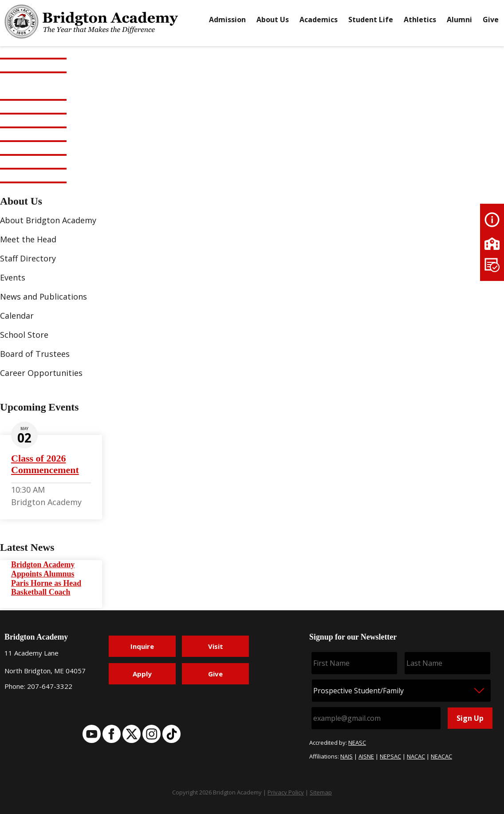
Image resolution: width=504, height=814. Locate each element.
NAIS (346, 756)
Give (491, 20)
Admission (227, 20)
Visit (216, 646)
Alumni (459, 20)
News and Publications (43, 296)
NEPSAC (390, 756)
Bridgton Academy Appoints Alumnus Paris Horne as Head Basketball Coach (46, 579)
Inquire (142, 646)
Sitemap (321, 792)
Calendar (17, 316)
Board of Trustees (35, 354)
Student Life (371, 20)
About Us (273, 20)
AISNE (366, 756)
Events (13, 277)
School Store (24, 335)
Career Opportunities (41, 373)
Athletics (420, 20)
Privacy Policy (286, 792)
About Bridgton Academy (48, 220)
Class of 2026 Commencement (45, 464)
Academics (319, 20)
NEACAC (441, 756)
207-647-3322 (50, 686)
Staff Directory (28, 258)
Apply (142, 674)
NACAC (416, 756)
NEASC (357, 743)
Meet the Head (28, 239)
